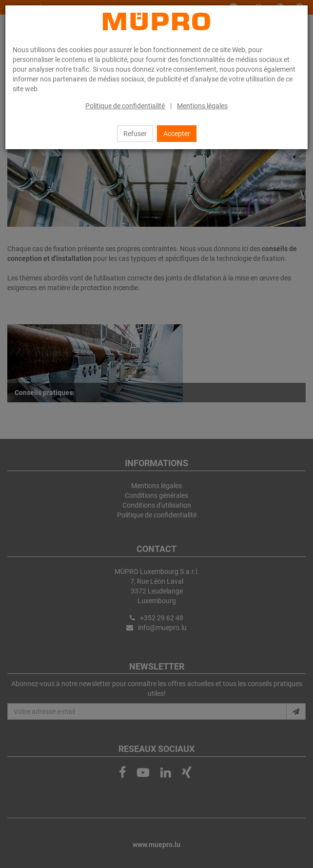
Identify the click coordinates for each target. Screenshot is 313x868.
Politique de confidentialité (125, 106)
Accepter (177, 134)
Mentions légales (202, 106)
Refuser (135, 134)
